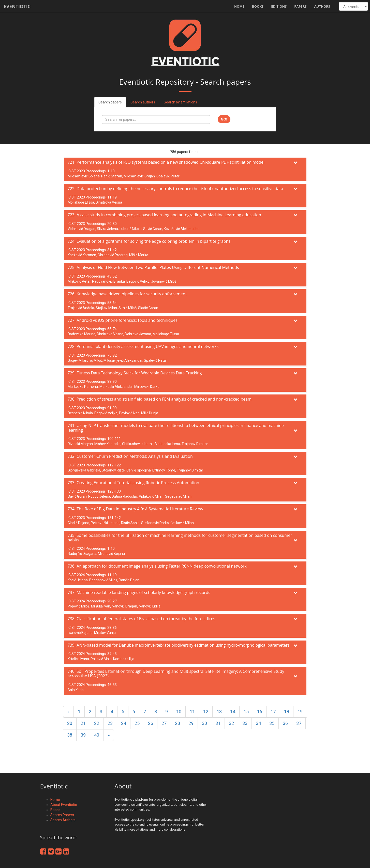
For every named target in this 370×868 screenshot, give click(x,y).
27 (164, 723)
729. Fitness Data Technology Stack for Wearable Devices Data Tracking (135, 373)
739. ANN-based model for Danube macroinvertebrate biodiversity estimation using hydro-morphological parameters (179, 645)
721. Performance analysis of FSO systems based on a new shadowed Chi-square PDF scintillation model (166, 162)
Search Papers (62, 815)
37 (299, 723)
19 (300, 712)
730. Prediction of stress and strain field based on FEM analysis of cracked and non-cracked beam (160, 399)
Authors (322, 6)
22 (97, 723)
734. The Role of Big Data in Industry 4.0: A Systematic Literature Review (135, 509)
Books (258, 6)
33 (245, 723)
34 (258, 723)
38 (70, 735)
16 (260, 712)
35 (272, 723)
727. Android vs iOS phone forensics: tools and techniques (123, 320)
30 (204, 723)
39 (83, 735)
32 (231, 723)
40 (97, 735)
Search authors (143, 102)
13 (219, 712)
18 (287, 712)
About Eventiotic (64, 805)
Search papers (110, 102)
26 (151, 723)
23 (110, 723)
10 (179, 712)
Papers (300, 6)
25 (137, 723)
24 (124, 723)
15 (246, 712)
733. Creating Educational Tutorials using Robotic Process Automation (134, 483)
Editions (279, 6)
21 (83, 723)
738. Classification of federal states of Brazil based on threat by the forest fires (142, 619)
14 (233, 712)
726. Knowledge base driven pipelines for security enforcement (127, 294)
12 (206, 712)
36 (285, 723)
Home (239, 6)
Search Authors (63, 820)
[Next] (109, 735)
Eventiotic (17, 6)
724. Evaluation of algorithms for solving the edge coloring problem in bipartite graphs (149, 241)
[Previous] (68, 712)
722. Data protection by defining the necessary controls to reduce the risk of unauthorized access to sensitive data (175, 189)
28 (177, 723)
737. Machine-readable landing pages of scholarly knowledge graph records (139, 592)
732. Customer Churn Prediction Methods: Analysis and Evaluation (130, 456)
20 (70, 723)
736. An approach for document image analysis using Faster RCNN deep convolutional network (157, 566)
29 (191, 723)
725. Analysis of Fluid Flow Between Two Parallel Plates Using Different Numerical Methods (153, 267)
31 (218, 723)
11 (192, 712)
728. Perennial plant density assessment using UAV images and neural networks (143, 346)
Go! (224, 119)
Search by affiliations (180, 102)
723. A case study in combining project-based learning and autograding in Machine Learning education (164, 215)
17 (273, 712)
